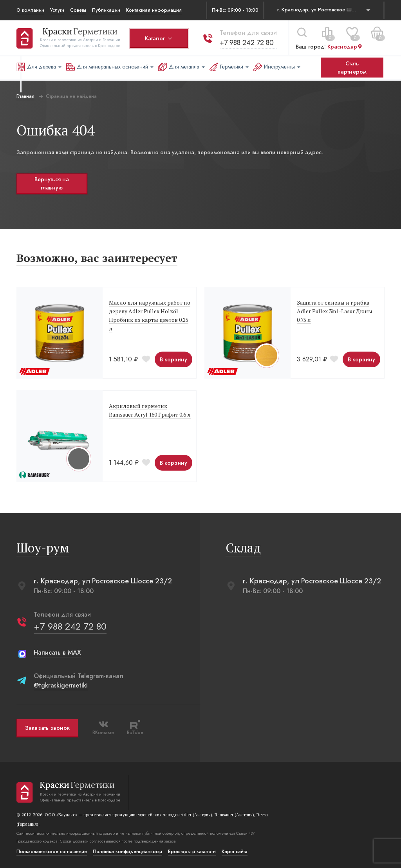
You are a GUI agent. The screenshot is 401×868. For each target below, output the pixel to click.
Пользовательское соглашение (52, 852)
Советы (78, 10)
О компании (30, 10)
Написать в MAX (57, 652)
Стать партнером (352, 68)
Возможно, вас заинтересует (97, 258)
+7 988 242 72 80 (247, 43)
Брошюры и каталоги (192, 852)
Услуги (57, 10)
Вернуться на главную (52, 183)
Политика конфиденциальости (127, 852)
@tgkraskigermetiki (61, 685)
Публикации (106, 10)
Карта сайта (235, 852)
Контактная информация (154, 10)
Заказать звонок (47, 728)
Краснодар (345, 47)
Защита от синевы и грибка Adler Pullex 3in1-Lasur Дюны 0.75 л (335, 311)
